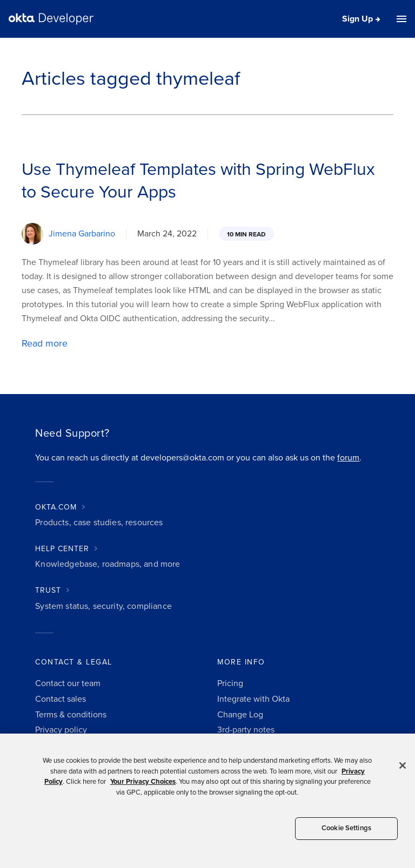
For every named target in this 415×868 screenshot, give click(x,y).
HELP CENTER (62, 549)
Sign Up (357, 19)
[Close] (403, 765)
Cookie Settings (346, 828)
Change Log (240, 715)
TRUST (48, 590)
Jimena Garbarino (82, 234)
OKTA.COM (56, 507)
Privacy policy (61, 730)
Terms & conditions (71, 715)
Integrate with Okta (253, 699)
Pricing (230, 683)
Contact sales (61, 699)
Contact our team (68, 683)
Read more (45, 343)
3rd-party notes (246, 730)
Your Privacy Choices (143, 782)
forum (348, 458)
